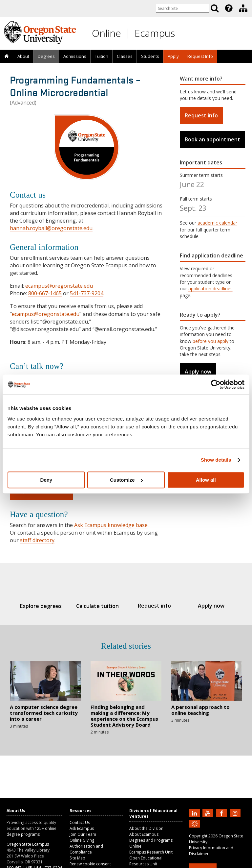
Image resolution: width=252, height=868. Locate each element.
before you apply (210, 341)
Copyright (198, 836)
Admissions (75, 56)
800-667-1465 (45, 293)
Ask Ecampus (82, 828)
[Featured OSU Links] (229, 8)
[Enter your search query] (182, 8)
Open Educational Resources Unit (146, 861)
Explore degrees (41, 606)
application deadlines (210, 289)
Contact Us (80, 822)
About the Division (146, 828)
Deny (46, 480)
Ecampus (155, 33)
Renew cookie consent (90, 864)
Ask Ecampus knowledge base (111, 525)
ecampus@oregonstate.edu (59, 286)
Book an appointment (212, 139)
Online (106, 33)
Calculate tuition (98, 606)
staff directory (37, 540)
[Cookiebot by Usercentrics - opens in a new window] (216, 384)
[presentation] (228, 8)
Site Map (77, 858)
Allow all (206, 480)
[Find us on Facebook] (222, 813)
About (23, 56)
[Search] (215, 8)
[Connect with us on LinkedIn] (195, 813)
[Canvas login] (195, 829)
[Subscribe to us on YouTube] (209, 813)
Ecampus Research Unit (151, 852)
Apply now (198, 372)
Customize (126, 480)
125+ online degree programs (31, 831)
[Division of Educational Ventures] (243, 8)
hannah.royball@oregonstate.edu (51, 228)
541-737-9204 (87, 293)
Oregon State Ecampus (28, 844)
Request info (201, 115)
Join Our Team (83, 834)
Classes (125, 56)
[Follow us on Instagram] (236, 813)
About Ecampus (144, 834)
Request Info (200, 56)
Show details (216, 460)
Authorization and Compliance (86, 849)
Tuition (102, 56)
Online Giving (82, 840)
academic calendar (217, 223)
